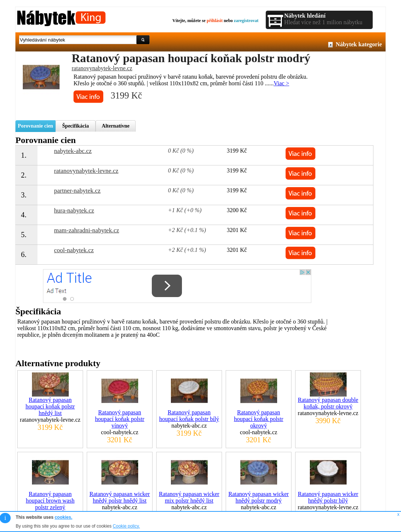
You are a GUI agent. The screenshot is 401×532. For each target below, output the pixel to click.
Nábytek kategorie (359, 44)
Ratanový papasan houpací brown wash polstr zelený (50, 501)
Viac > (281, 83)
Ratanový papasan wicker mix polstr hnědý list (189, 497)
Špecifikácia (75, 126)
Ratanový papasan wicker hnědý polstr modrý (258, 497)
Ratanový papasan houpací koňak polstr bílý (189, 416)
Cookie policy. (126, 526)
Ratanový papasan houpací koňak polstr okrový (258, 419)
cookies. (64, 517)
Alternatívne (116, 126)
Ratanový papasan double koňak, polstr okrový (328, 403)
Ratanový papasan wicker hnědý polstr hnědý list (119, 497)
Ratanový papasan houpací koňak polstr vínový (119, 419)
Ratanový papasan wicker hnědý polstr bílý (328, 497)
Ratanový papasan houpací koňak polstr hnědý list (50, 406)
